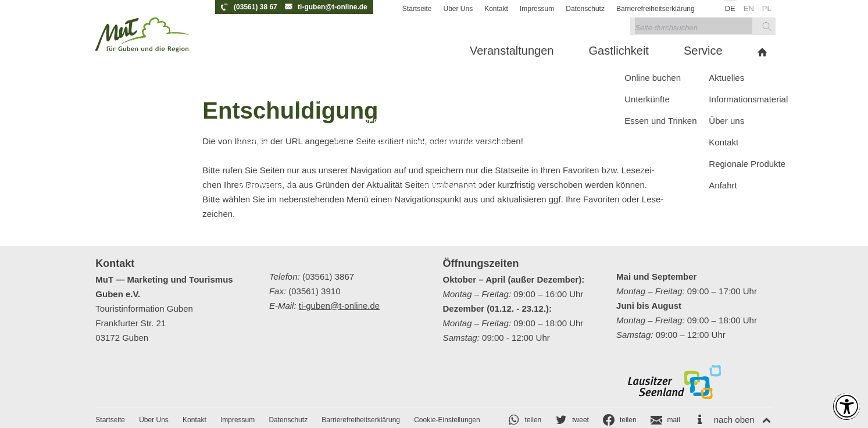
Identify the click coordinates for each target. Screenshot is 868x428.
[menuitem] (334, 52)
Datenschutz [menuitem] (585, 9)
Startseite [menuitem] (417, 9)
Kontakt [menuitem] (496, 9)
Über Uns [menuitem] (458, 9)
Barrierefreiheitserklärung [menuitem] (656, 9)
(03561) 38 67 (256, 7)
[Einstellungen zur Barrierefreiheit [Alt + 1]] (840, 400)
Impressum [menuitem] (537, 9)
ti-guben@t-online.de (333, 7)
